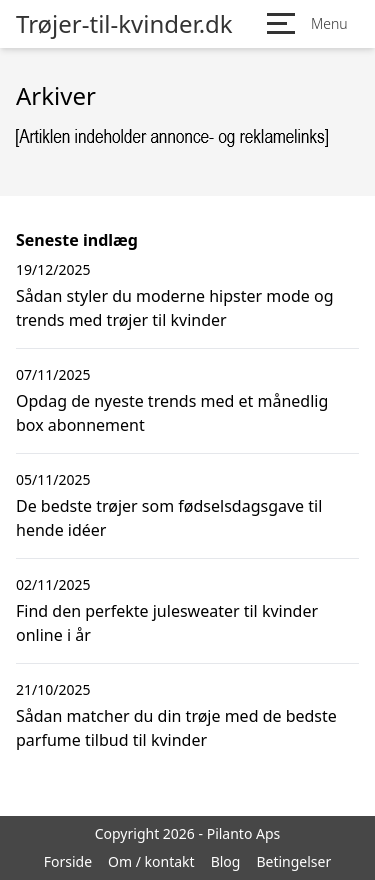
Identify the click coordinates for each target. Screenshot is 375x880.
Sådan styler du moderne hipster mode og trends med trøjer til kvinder (175, 308)
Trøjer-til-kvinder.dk (124, 24)
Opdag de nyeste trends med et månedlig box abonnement (172, 413)
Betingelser (293, 861)
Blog (226, 861)
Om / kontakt (151, 861)
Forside (68, 861)
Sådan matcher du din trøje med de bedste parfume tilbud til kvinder (176, 728)
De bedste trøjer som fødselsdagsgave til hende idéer (169, 518)
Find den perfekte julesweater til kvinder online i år (167, 623)
